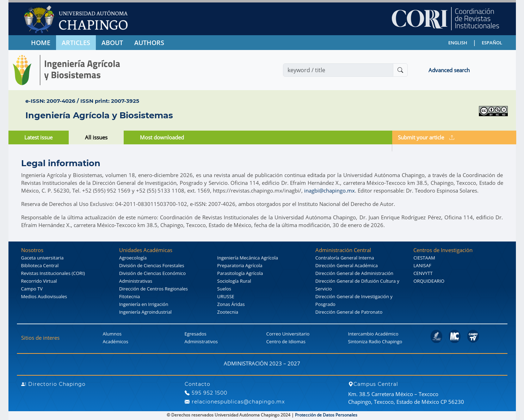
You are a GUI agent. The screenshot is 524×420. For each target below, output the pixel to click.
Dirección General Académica (347, 265)
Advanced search (449, 70)
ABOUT (112, 43)
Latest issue (38, 137)
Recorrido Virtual (39, 281)
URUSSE (226, 296)
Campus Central (373, 384)
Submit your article (426, 137)
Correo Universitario (288, 334)
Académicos (116, 341)
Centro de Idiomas (286, 341)
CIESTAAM (424, 258)
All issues (96, 137)
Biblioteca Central (40, 265)
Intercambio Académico (373, 334)
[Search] (338, 70)
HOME (41, 43)
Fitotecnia (130, 296)
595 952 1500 (206, 393)
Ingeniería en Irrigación (144, 304)
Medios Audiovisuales (44, 296)
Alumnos (112, 334)
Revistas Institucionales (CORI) (53, 273)
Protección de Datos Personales (326, 415)
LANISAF (422, 265)
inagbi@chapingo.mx (329, 190)
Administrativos (201, 341)
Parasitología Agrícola (240, 273)
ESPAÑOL (492, 43)
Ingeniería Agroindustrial (145, 312)
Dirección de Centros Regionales (153, 289)
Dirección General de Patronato (349, 312)
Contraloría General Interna (345, 258)
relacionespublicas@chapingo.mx (235, 402)
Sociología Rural (234, 281)
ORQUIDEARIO (429, 281)
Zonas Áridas (231, 304)
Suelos (224, 289)
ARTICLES (76, 43)
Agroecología (133, 258)
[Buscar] (400, 70)
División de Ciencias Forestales (152, 265)
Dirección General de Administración (355, 273)
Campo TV (32, 289)
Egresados (196, 334)
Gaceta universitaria (42, 258)
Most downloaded (162, 137)
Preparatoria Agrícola (240, 265)
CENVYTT (423, 273)
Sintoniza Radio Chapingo (375, 341)
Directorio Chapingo (53, 384)
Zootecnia (228, 312)
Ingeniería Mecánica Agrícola (248, 258)
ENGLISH (458, 43)
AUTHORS (149, 43)
